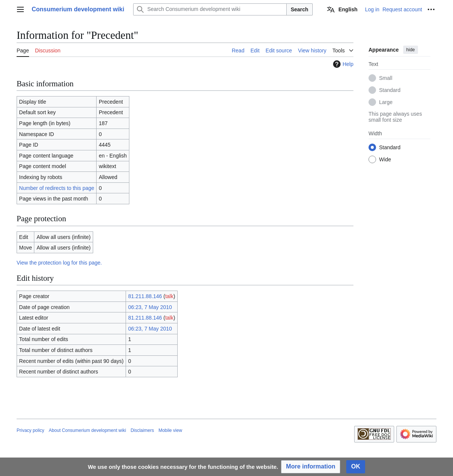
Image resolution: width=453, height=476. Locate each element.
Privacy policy (30, 430)
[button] (311, 467)
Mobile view (170, 430)
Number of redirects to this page (57, 188)
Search (300, 9)
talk (169, 296)
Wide (385, 159)
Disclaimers (142, 430)
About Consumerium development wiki (87, 430)
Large (386, 102)
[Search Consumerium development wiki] (210, 9)
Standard (390, 90)
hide (411, 50)
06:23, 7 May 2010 (150, 307)
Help (342, 64)
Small (386, 78)
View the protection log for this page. (59, 263)
